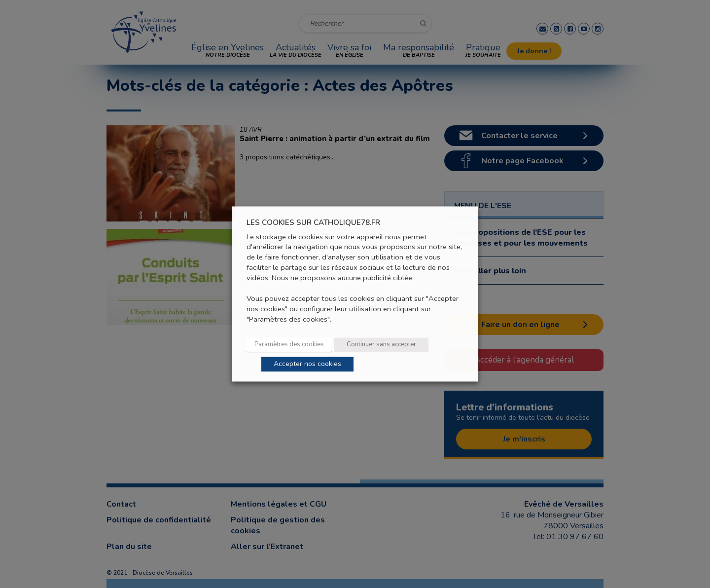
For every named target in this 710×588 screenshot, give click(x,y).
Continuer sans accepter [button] (381, 345)
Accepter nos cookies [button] (307, 364)
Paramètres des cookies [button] (289, 345)
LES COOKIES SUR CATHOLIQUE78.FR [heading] (313, 223)
